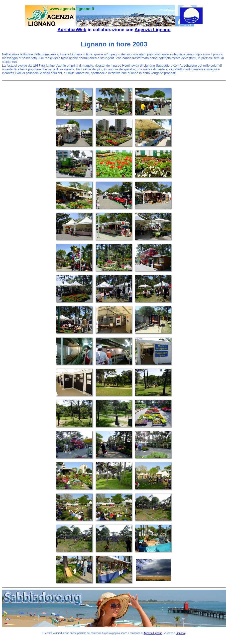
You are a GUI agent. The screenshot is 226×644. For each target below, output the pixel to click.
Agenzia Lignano (153, 30)
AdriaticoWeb (72, 30)
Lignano (180, 633)
